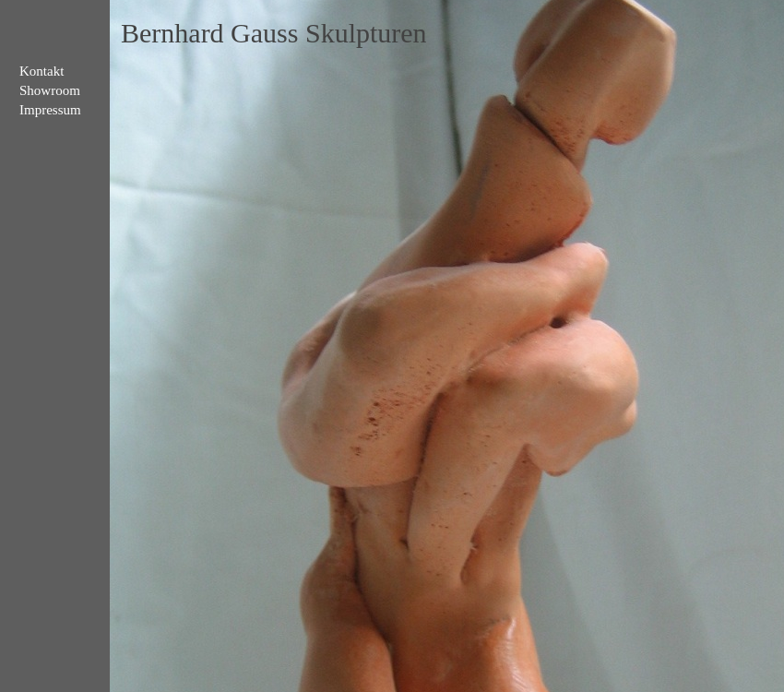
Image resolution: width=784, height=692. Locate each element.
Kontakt (42, 71)
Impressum (50, 110)
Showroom (50, 90)
